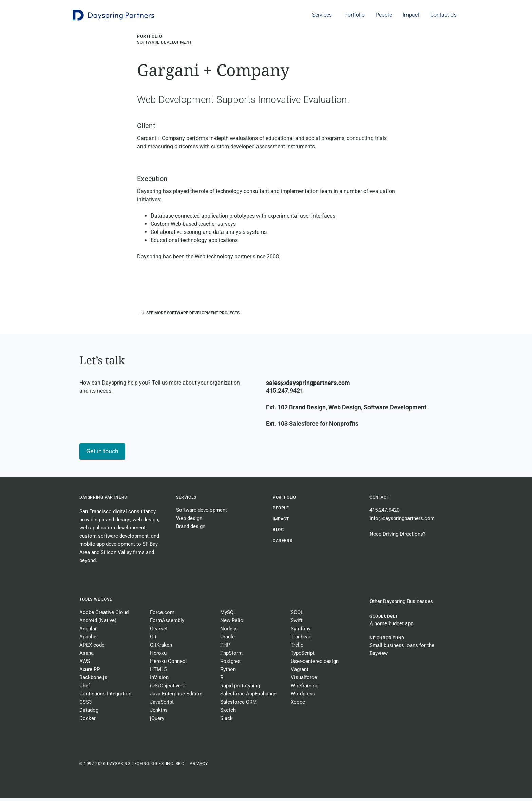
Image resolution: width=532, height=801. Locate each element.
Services (186, 500)
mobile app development (107, 547)
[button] (188, 316)
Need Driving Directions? (397, 537)
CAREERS (282, 543)
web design (145, 522)
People (281, 511)
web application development (112, 530)
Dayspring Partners (103, 500)
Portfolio (284, 500)
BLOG (278, 533)
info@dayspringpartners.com (402, 521)
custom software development (114, 539)
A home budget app (391, 626)
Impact (281, 522)
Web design (189, 521)
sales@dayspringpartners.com (308, 385)
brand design (116, 522)
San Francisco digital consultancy (118, 514)
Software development (202, 513)
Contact (379, 500)
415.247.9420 (384, 513)
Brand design (191, 529)
